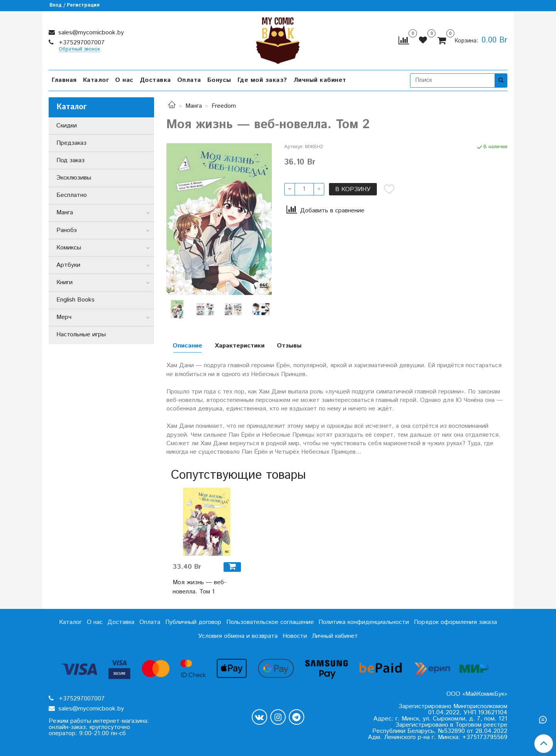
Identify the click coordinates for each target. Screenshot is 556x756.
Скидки (67, 126)
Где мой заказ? (262, 80)
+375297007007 (81, 43)
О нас (124, 80)
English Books (75, 300)
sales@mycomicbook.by (90, 33)
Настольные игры (81, 335)
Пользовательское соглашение (270, 622)
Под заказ (70, 160)
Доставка (155, 80)
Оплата (189, 80)
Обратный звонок (79, 50)
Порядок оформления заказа (455, 622)
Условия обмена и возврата (238, 636)
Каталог (96, 80)
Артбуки (68, 265)
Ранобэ (67, 230)
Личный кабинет (320, 80)
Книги (64, 282)
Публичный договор (193, 622)
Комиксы (69, 248)
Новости (295, 636)
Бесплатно (72, 195)
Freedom (224, 106)
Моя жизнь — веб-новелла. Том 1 (199, 587)
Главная (64, 80)
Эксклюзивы (74, 178)
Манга (194, 106)
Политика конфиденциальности (364, 622)
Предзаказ (71, 143)
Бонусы (219, 80)
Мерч (64, 317)
